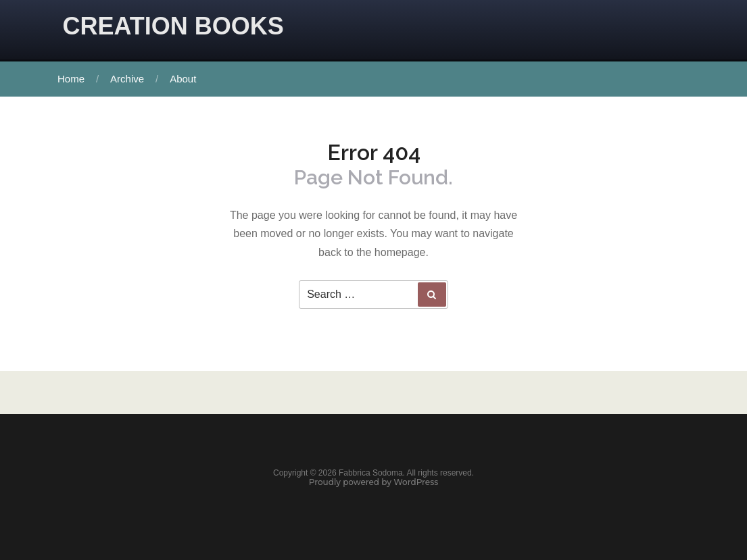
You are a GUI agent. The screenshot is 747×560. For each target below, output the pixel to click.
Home (71, 79)
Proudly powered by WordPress (374, 482)
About (183, 79)
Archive (127, 79)
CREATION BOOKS (173, 26)
